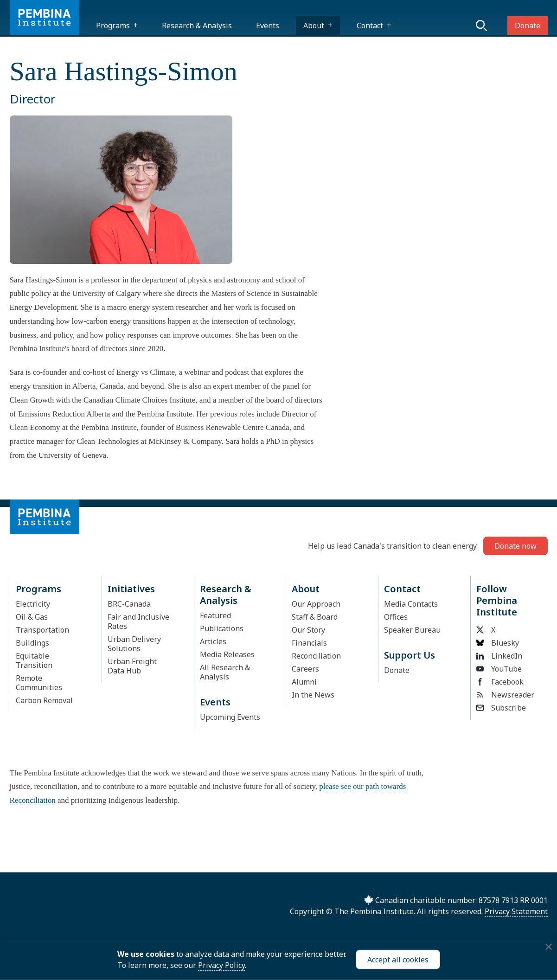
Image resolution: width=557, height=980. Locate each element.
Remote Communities (39, 683)
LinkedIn (499, 656)
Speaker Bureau (412, 630)
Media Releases (227, 654)
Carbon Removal (44, 700)
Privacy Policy (221, 965)
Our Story (308, 630)
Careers (305, 669)
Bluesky (498, 643)
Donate (528, 26)
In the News (313, 695)
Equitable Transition (34, 660)
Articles (213, 641)
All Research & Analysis (225, 672)
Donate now (515, 546)
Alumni (304, 682)
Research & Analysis (197, 26)
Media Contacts (411, 604)
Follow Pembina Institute (497, 600)
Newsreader (505, 695)
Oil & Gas (32, 617)
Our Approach (316, 604)
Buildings (32, 643)
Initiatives (131, 589)
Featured (215, 615)
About (314, 26)
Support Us (410, 655)
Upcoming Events (230, 717)
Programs (113, 26)
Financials (309, 643)
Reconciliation (316, 656)
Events (268, 26)
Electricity (33, 604)
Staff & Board (315, 617)
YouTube (499, 669)
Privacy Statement (516, 911)
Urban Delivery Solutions (134, 644)
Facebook (500, 682)
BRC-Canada (129, 604)
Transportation (42, 630)
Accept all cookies (398, 960)
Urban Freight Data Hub (132, 666)
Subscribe (501, 708)
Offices (396, 617)
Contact (370, 26)
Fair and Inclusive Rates (138, 621)
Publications (222, 628)
